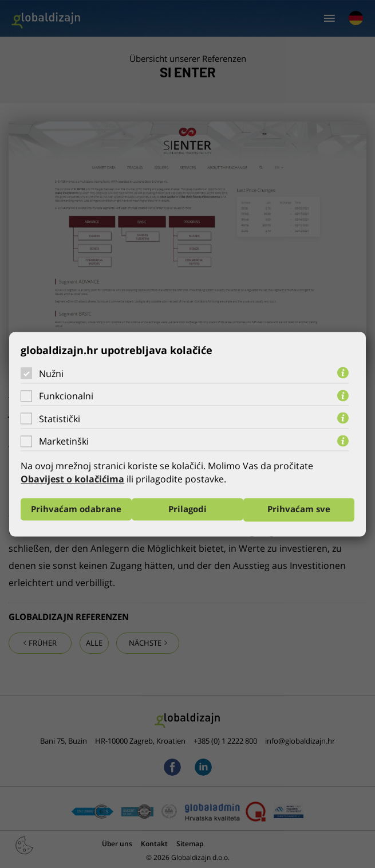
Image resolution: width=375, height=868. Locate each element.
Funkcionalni (66, 396)
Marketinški (64, 441)
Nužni (51, 373)
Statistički (60, 419)
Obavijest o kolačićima (72, 479)
